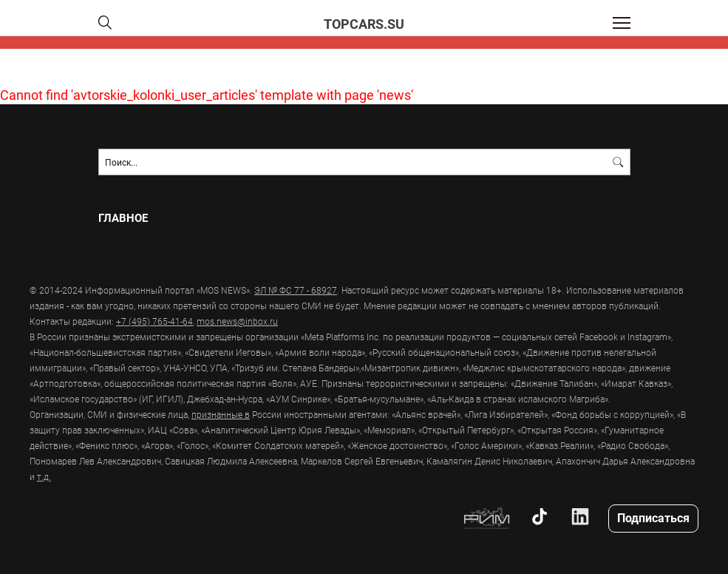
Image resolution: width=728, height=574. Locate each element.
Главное (123, 218)
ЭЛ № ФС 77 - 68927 (296, 290)
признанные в (221, 414)
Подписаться (653, 517)
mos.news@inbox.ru (237, 321)
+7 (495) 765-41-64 (154, 321)
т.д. (44, 476)
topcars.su (364, 24)
